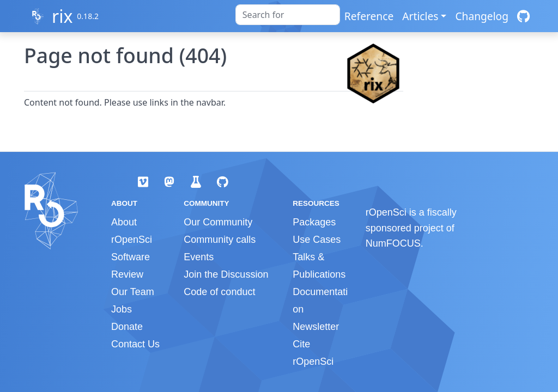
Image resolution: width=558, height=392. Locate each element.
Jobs (122, 309)
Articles (420, 16)
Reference (369, 16)
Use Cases (317, 240)
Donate (127, 327)
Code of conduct (219, 292)
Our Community (218, 222)
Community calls (220, 240)
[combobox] (288, 15)
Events (199, 257)
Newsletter (316, 327)
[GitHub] (523, 16)
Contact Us (135, 344)
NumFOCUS (393, 243)
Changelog (482, 16)
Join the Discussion (226, 274)
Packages (314, 222)
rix (62, 16)
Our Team (133, 292)
